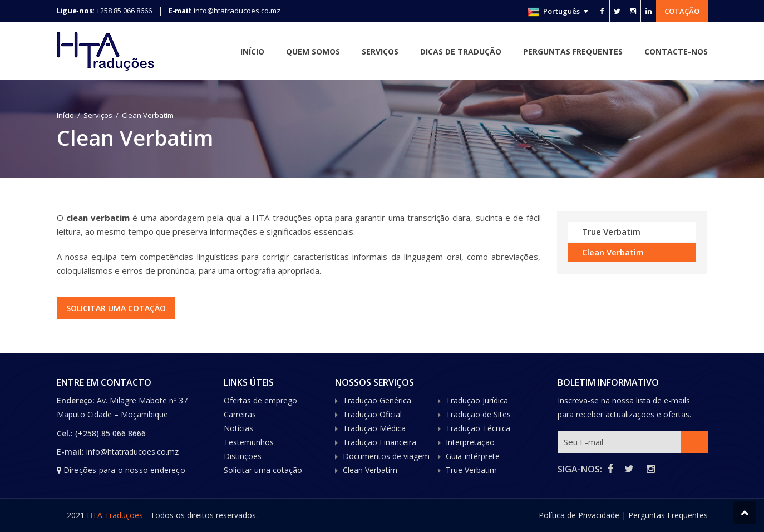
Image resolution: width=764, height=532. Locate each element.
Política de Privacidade (579, 515)
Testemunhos (249, 442)
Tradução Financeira (379, 442)
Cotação (682, 11)
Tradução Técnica (478, 428)
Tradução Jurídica (477, 400)
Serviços (380, 51)
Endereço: (77, 400)
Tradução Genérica (377, 400)
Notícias (238, 428)
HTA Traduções (115, 515)
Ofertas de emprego (260, 400)
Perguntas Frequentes (573, 51)
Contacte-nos (676, 51)
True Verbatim (611, 231)
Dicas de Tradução (461, 51)
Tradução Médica (374, 428)
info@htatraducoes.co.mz (237, 11)
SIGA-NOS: (580, 469)
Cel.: (65, 433)
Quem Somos (313, 51)
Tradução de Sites (478, 414)
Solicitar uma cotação (117, 308)
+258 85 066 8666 (124, 11)
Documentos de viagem (386, 456)
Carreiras (240, 414)
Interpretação (470, 442)
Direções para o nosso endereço (124, 470)
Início (252, 51)
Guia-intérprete (473, 456)
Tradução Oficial (372, 414)
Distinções (243, 456)
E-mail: (70, 452)
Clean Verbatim (613, 252)
